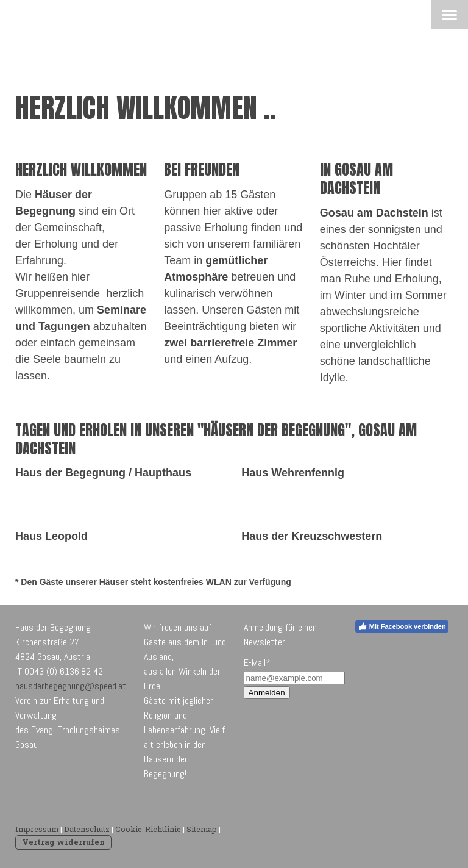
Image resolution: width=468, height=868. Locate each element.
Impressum (37, 829)
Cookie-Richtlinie (148, 829)
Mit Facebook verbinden (402, 626)
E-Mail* (257, 663)
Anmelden (267, 693)
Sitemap (202, 829)
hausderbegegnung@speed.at (71, 686)
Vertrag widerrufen (63, 842)
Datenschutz (87, 829)
